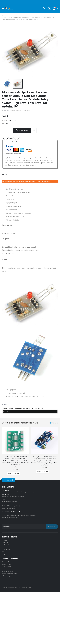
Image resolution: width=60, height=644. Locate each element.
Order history (6, 549)
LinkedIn (11, 138)
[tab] (30, 174)
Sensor (5, 412)
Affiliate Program (7, 576)
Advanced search (7, 552)
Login (4, 554)
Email (18, 138)
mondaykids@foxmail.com (10, 501)
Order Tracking (6, 566)
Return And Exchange (8, 571)
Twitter (7, 138)
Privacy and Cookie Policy (10, 574)
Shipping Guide (7, 564)
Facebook (4, 138)
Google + (15, 138)
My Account (5, 545)
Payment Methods (7, 562)
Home (3, 15)
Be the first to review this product (20, 110)
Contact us (5, 542)
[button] (56, 76)
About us (5, 540)
